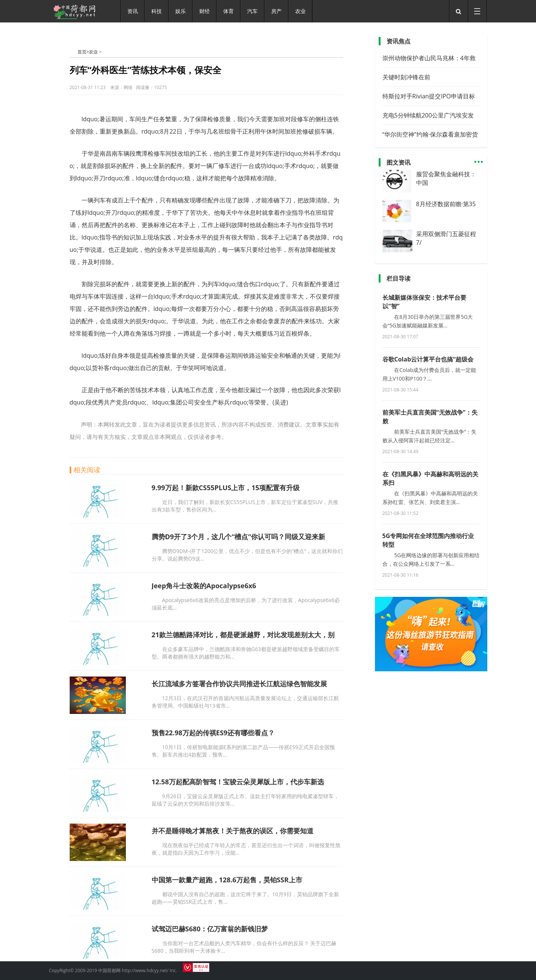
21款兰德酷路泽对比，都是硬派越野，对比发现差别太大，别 (243, 635)
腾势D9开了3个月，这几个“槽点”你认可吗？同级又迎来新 (239, 537)
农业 (93, 52)
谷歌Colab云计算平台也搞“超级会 (428, 359)
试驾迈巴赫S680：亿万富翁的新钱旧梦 (210, 929)
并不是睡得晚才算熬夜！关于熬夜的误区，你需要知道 (233, 831)
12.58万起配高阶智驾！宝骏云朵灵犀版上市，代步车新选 (238, 782)
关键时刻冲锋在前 (406, 77)
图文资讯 (399, 162)
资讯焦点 (399, 41)
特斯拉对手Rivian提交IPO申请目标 (429, 96)
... (479, 158)
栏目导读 (399, 278)
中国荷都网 (74, 52)
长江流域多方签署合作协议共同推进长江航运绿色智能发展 (239, 684)
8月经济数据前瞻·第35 (446, 204)
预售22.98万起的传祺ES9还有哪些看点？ (213, 733)
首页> (83, 52)
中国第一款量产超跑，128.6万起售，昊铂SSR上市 (227, 880)
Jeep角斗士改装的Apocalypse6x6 (204, 586)
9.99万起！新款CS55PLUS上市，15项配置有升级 (226, 488)
